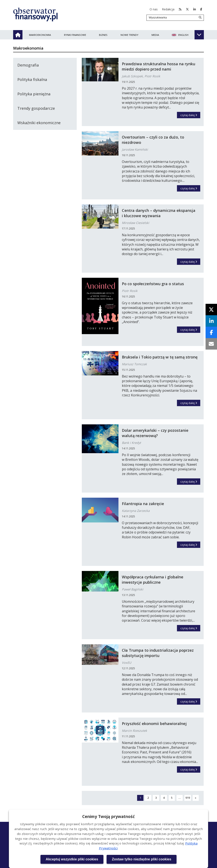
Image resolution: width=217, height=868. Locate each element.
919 (188, 798)
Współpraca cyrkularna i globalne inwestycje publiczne (153, 580)
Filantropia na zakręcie (143, 504)
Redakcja (168, 9)
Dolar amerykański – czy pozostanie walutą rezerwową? (155, 433)
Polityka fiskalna (32, 79)
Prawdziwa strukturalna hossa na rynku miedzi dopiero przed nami (159, 66)
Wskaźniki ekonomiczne (39, 123)
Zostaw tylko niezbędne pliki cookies (142, 859)
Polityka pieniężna (34, 94)
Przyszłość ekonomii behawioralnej (154, 724)
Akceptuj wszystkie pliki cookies (72, 859)
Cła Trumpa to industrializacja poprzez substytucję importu (158, 653)
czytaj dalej (190, 114)
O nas (154, 9)
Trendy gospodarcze (36, 108)
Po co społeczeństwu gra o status (153, 284)
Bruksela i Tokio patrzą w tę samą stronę (160, 357)
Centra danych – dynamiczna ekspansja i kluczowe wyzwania (159, 213)
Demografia (28, 65)
